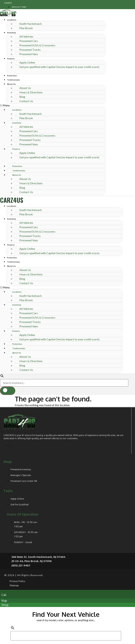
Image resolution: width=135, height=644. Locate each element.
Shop (8, 462)
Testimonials (13, 80)
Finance (11, 59)
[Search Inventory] (64, 383)
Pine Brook (26, 28)
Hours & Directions (31, 92)
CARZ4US (12, 200)
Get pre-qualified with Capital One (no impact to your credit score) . (57, 69)
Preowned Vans (29, 54)
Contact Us (26, 101)
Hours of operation (23, 514)
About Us (11, 84)
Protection (12, 76)
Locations (12, 20)
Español (8, 3)
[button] (52, 105)
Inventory (12, 33)
